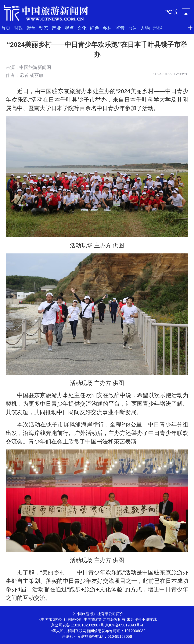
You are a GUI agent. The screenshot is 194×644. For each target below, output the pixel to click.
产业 (56, 28)
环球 (158, 28)
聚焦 (31, 28)
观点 (69, 28)
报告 (133, 28)
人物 (145, 28)
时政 (18, 28)
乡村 (107, 28)
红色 (95, 28)
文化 (82, 28)
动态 (44, 28)
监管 (120, 28)
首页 (6, 28)
